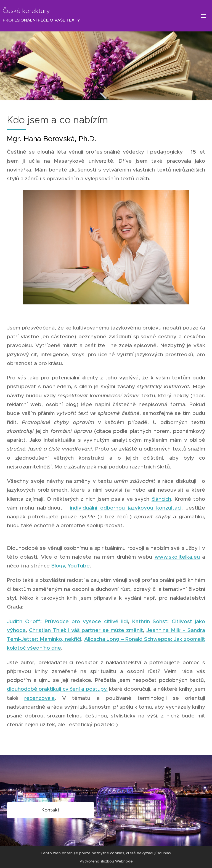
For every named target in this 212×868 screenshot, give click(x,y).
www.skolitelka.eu (177, 557)
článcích (161, 499)
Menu (204, 16)
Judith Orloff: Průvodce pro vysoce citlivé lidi (67, 621)
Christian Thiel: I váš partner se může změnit (86, 630)
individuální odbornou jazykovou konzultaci (126, 508)
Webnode (124, 861)
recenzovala (39, 698)
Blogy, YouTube (70, 566)
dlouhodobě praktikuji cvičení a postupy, (57, 689)
